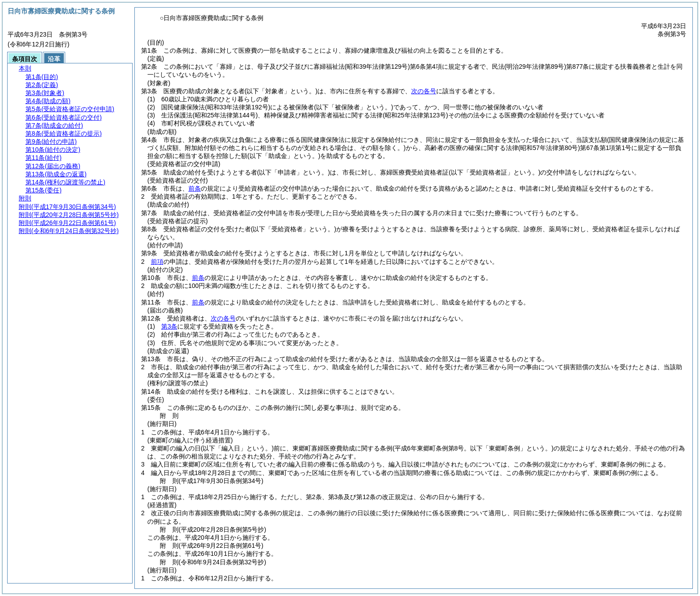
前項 (157, 262)
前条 (195, 188)
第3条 (169, 326)
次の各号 (424, 91)
